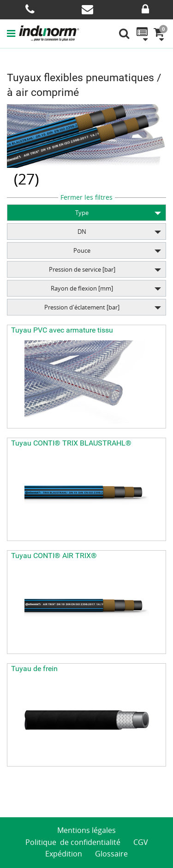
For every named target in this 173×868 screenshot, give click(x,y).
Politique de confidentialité (73, 842)
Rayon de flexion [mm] (82, 288)
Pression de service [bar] (82, 269)
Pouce (82, 250)
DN (82, 232)
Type (82, 213)
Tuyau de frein (34, 669)
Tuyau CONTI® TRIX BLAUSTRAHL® (71, 443)
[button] (13, 33)
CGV (141, 842)
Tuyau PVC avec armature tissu (62, 330)
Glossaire (111, 854)
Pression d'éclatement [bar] (82, 307)
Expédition (64, 854)
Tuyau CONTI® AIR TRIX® (54, 556)
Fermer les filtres (86, 197)
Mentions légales (86, 830)
